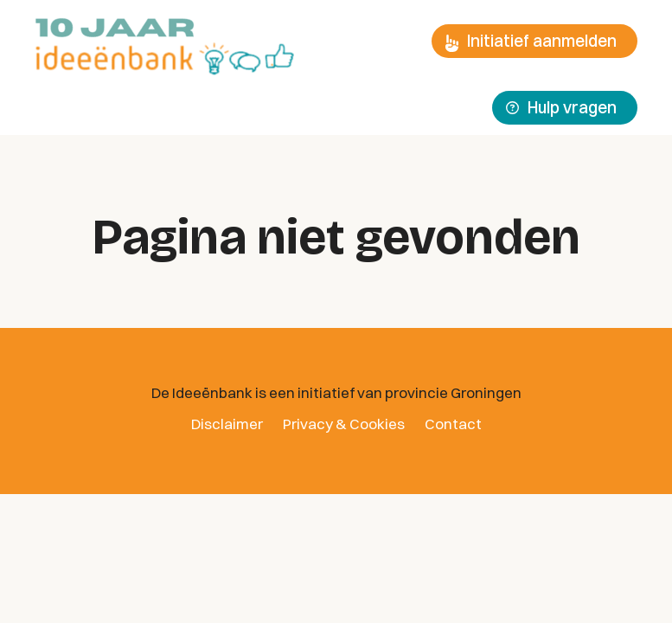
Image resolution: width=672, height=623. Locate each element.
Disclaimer (227, 424)
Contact (453, 424)
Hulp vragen (561, 107)
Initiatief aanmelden (531, 41)
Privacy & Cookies (344, 424)
